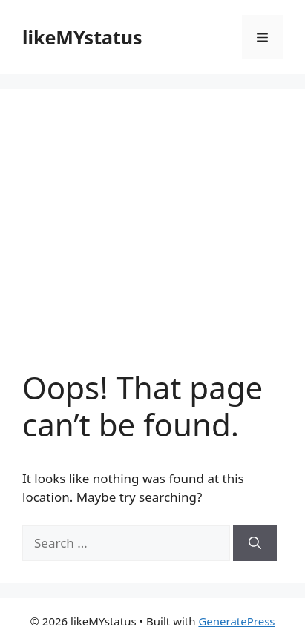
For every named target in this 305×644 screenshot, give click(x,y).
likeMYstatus (82, 37)
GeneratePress (236, 621)
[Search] (255, 543)
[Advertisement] (152, 240)
